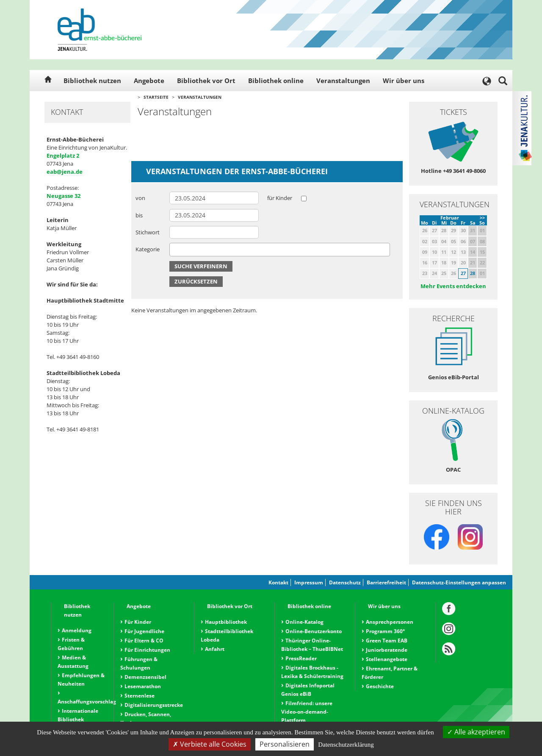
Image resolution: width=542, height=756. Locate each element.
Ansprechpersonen (390, 622)
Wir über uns (404, 81)
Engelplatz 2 (63, 156)
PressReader (301, 658)
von (140, 198)
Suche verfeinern (201, 266)
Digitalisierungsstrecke (154, 705)
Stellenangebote (387, 659)
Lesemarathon (143, 686)
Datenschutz (345, 582)
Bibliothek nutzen (92, 81)
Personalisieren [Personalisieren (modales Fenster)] (285, 744)
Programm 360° (385, 631)
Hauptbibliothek (226, 622)
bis (139, 215)
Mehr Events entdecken (453, 286)
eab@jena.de (65, 172)
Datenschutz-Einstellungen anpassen (459, 582)
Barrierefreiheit (386, 582)
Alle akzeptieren (476, 732)
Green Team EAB (387, 641)
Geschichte (380, 686)
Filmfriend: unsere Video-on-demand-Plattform (307, 712)
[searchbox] (174, 249)
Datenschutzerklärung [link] (346, 745)
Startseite (156, 97)
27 (463, 273)
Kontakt (278, 582)
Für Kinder (138, 622)
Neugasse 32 (64, 196)
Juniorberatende (387, 650)
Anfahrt (215, 649)
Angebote (149, 81)
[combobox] (280, 250)
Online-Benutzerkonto (314, 631)
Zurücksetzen (196, 281)
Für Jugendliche (144, 631)
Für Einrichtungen (147, 650)
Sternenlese (140, 696)
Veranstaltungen (343, 81)
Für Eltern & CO (144, 641)
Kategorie (148, 249)
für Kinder (280, 198)
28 (473, 273)
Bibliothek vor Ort (206, 81)
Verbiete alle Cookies (210, 744)
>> (482, 218)
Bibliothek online (276, 81)
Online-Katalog (304, 622)
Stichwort (148, 232)
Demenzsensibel (145, 677)
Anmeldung (77, 630)
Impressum (309, 582)
